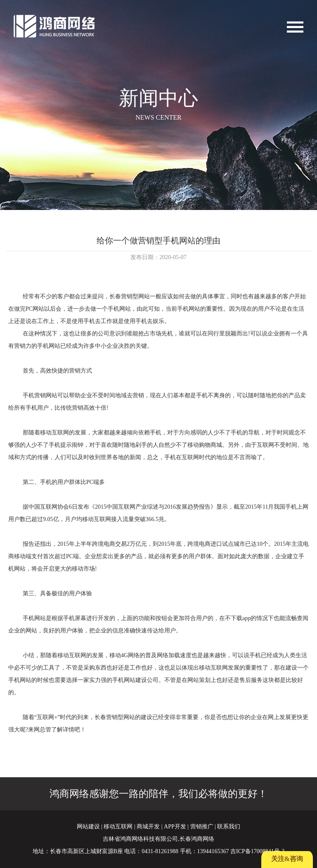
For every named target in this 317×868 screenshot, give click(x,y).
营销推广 (202, 827)
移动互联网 (118, 827)
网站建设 (88, 827)
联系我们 (229, 827)
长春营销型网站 (130, 296)
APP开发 (175, 827)
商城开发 (148, 827)
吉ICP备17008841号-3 (257, 851)
